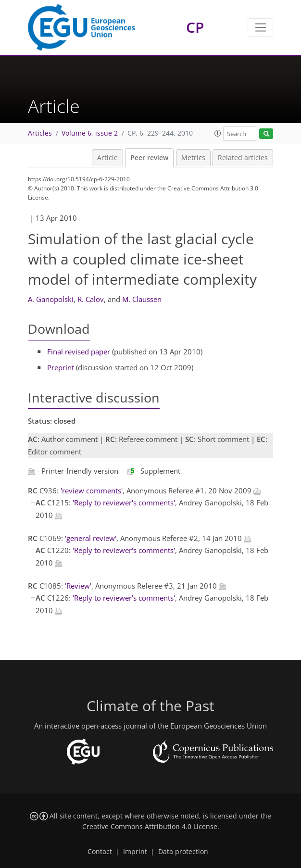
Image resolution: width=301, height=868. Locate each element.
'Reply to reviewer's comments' (124, 503)
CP (195, 27)
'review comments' (92, 491)
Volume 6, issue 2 (90, 133)
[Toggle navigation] (260, 27)
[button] (218, 133)
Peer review (149, 158)
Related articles (243, 158)
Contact (100, 852)
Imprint (135, 852)
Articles (40, 133)
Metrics (193, 158)
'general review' (91, 538)
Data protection (183, 852)
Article (107, 158)
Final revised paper (79, 352)
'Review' (78, 586)
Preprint (61, 367)
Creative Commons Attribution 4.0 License (150, 827)
